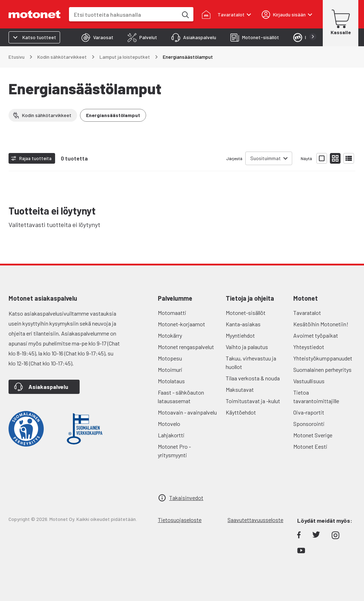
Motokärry (170, 335)
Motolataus (171, 381)
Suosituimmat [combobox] (266, 158)
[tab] (97, 37)
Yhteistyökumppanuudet (323, 358)
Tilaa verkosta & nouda (253, 378)
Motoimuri (170, 370)
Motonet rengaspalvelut (186, 347)
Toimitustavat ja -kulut (253, 401)
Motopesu (170, 358)
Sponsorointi (309, 424)
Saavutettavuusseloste (255, 520)
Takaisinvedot (186, 498)
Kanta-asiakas (243, 324)
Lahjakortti (171, 435)
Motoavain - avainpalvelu (187, 412)
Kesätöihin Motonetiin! (321, 324)
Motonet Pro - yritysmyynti (174, 451)
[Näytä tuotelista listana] (349, 158)
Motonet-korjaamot (181, 324)
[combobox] (123, 14)
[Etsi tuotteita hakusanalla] (185, 14)
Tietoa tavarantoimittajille (316, 397)
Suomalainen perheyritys (322, 370)
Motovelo (169, 424)
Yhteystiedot (309, 347)
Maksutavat (240, 389)
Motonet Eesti (310, 446)
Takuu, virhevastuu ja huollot (251, 362)
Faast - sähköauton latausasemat (181, 397)
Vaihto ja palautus (247, 347)
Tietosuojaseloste (180, 520)
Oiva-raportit (309, 412)
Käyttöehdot (241, 412)
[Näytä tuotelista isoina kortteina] (322, 158)
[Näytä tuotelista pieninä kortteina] (335, 158)
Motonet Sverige (313, 435)
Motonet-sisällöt (246, 313)
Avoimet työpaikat (316, 335)
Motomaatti (172, 313)
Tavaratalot (307, 313)
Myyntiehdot (240, 335)
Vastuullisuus (309, 381)
